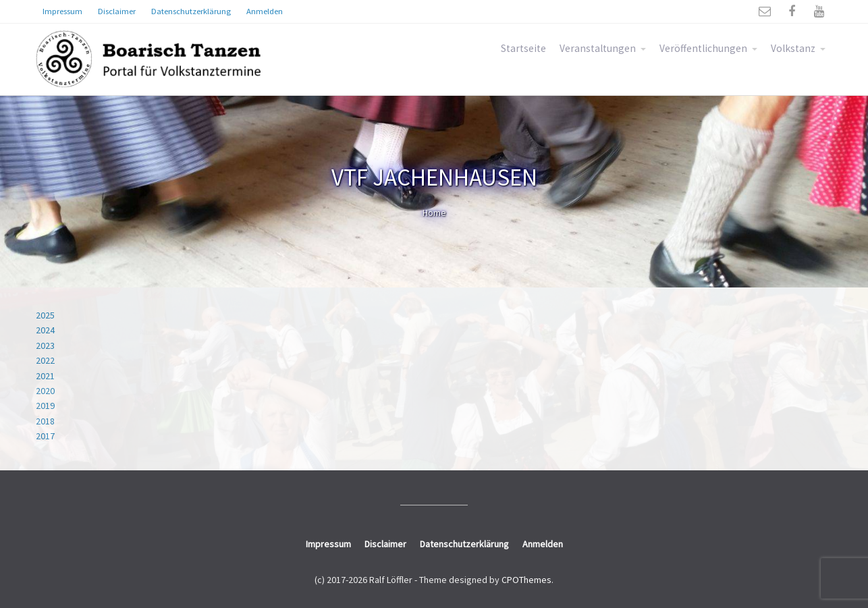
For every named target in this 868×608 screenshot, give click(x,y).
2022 (45, 360)
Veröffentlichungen (703, 48)
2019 (45, 406)
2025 (45, 315)
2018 (45, 421)
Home (434, 213)
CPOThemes (526, 580)
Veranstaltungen (598, 48)
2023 (45, 346)
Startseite (523, 48)
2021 (45, 376)
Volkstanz (793, 48)
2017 (45, 436)
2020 (45, 391)
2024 (45, 330)
